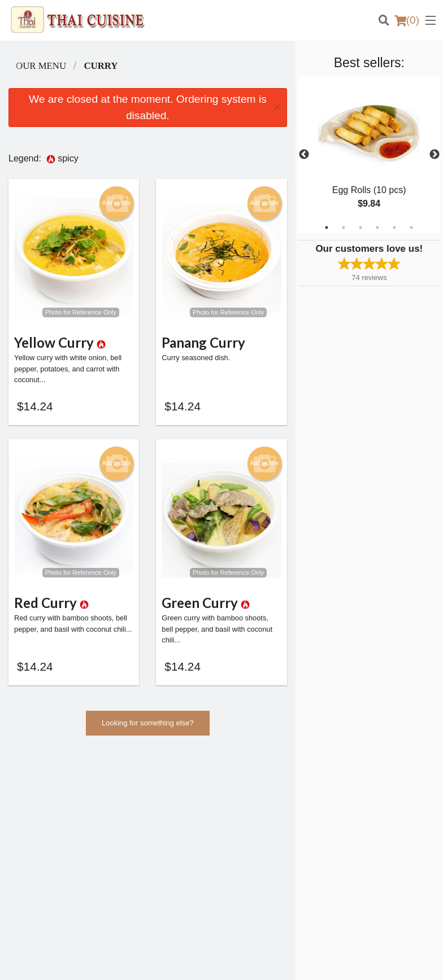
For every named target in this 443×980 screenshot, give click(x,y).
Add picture (117, 203)
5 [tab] (394, 228)
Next (435, 155)
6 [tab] (411, 228)
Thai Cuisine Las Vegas (66, 777)
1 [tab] (327, 228)
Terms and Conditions (376, 806)
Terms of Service (240, 961)
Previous (304, 155)
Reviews (354, 792)
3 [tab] (361, 228)
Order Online (251, 806)
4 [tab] (377, 228)
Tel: (264, 876)
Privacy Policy (363, 819)
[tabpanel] (369, 155)
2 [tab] (344, 228)
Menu (239, 792)
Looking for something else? (148, 727)
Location (244, 819)
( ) (407, 20)
